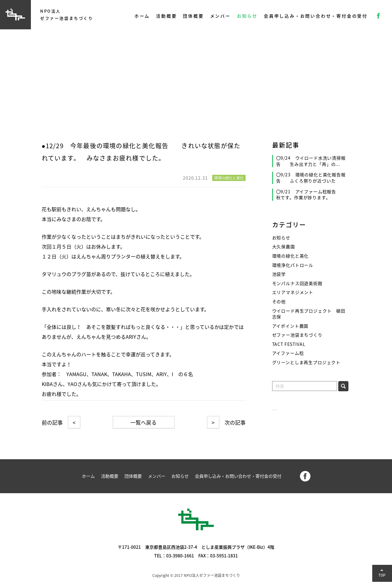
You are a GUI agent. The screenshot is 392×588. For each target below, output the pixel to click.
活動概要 (166, 16)
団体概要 (193, 16)
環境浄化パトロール (293, 265)
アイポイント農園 (290, 326)
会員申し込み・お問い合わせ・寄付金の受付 (316, 16)
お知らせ (247, 16)
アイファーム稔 (288, 353)
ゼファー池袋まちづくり (297, 335)
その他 (279, 302)
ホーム (142, 16)
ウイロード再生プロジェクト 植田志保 (309, 314)
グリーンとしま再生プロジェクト (306, 362)
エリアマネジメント (293, 292)
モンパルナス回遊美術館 (297, 283)
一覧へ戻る (143, 422)
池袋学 (279, 274)
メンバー (220, 16)
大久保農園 (284, 247)
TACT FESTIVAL (289, 344)
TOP (382, 575)
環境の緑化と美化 (291, 256)
